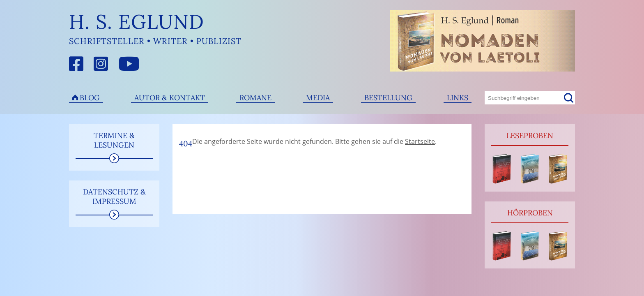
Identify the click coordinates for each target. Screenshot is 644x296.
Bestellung (388, 98)
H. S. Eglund (137, 22)
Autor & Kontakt (170, 98)
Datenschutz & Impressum (114, 197)
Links (458, 98)
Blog (90, 98)
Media (318, 98)
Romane (255, 98)
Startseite (420, 141)
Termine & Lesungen (114, 140)
